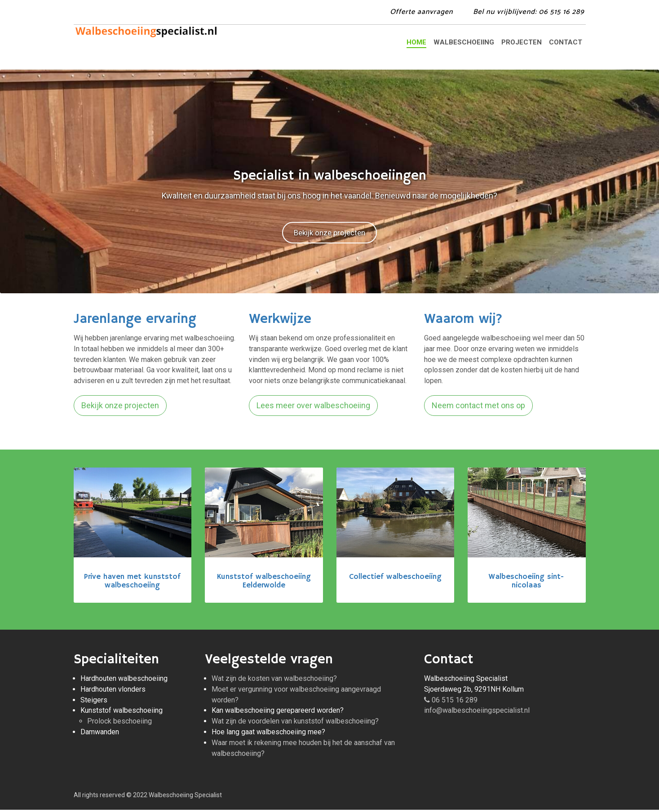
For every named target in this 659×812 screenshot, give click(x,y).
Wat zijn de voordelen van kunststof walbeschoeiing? (295, 723)
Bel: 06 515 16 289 (529, 12)
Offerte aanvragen (421, 12)
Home (416, 42)
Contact (566, 42)
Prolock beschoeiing (119, 723)
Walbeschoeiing (464, 42)
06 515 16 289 (451, 702)
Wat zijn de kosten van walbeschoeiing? (274, 681)
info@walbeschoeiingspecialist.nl (477, 713)
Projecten (522, 42)
